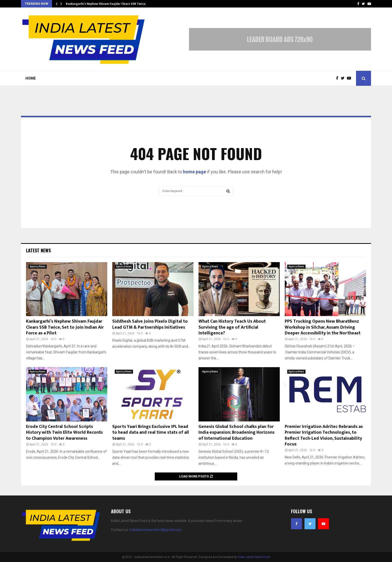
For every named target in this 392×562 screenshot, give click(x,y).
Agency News (38, 266)
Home (31, 78)
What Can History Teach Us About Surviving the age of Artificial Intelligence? (232, 327)
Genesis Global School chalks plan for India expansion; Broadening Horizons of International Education (236, 433)
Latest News (38, 250)
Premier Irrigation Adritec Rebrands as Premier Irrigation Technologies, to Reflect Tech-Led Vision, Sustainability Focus (324, 435)
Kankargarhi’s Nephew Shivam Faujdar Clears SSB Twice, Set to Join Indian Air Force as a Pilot (65, 327)
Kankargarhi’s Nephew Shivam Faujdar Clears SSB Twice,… (107, 4)
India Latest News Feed (254, 557)
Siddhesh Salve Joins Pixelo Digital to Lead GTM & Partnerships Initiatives (150, 324)
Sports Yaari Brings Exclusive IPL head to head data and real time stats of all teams (151, 433)
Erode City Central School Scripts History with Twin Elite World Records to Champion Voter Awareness (64, 433)
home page (194, 172)
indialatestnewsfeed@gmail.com (156, 530)
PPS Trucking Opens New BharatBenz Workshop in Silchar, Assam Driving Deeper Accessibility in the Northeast (323, 327)
